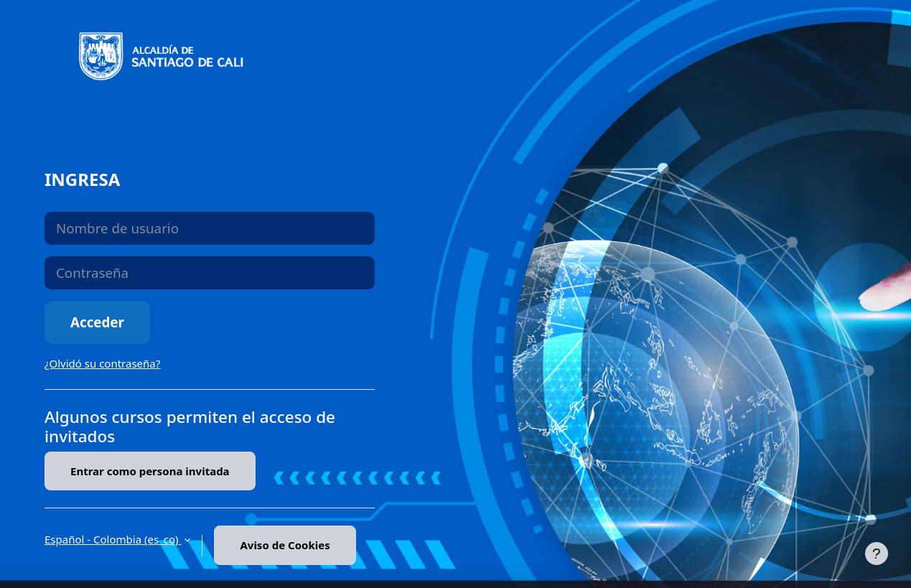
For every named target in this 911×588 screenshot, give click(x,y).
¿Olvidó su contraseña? (102, 363)
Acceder (97, 322)
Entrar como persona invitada (150, 471)
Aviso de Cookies (285, 545)
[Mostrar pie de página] (877, 554)
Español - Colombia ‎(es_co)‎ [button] (113, 539)
